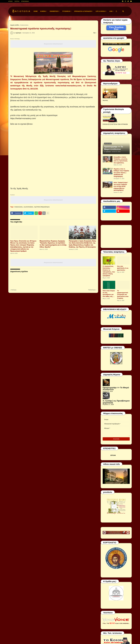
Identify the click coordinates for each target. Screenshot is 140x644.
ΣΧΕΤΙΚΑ (17, 1)
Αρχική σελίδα (15, 25)
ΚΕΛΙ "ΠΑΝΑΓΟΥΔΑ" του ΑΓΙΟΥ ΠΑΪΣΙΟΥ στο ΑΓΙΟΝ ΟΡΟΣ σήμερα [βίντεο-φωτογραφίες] (121, 186)
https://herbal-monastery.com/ (23, 118)
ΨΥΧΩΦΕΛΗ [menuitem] (66, 11)
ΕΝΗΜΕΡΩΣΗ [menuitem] (54, 11)
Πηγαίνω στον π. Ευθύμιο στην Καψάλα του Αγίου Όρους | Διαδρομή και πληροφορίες (121, 173)
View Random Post (116, 28)
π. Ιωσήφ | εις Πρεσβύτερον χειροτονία (116, 402)
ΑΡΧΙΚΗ (10, 1)
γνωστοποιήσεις (28, 207)
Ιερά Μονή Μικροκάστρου (42, 207)
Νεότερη (14, 290)
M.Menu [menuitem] (43, 11)
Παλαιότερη (92, 290)
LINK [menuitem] (111, 11)
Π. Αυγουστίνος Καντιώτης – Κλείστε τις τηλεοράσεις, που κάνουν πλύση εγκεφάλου (109, 271)
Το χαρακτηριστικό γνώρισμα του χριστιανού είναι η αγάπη (123, 294)
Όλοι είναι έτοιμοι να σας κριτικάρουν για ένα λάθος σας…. (109, 294)
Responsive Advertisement (53, 44)
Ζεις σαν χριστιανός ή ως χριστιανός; (123, 268)
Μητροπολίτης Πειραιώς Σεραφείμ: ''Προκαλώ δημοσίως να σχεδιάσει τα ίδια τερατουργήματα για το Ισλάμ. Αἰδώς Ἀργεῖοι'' (53, 244)
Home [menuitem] (36, 11)
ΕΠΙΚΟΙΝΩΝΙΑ (25, 1)
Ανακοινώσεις (24, 25)
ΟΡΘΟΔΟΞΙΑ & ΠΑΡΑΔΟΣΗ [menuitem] (83, 11)
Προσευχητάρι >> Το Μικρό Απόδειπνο (114, 148)
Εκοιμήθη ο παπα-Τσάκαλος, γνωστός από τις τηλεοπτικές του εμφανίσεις (121, 160)
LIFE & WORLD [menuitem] (101, 11)
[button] (116, 11)
